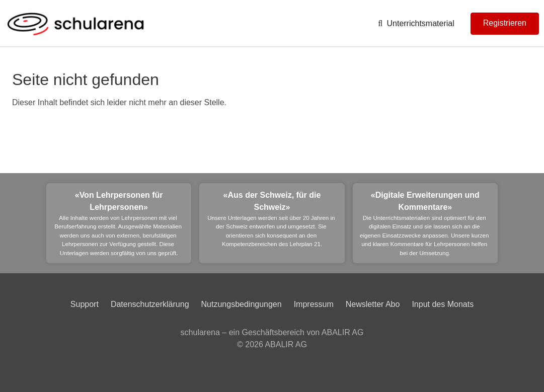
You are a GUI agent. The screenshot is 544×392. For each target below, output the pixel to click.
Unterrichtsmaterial (416, 23)
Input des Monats (443, 304)
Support (85, 304)
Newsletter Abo (373, 304)
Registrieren (505, 23)
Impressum (314, 304)
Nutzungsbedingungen (242, 304)
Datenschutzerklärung (150, 304)
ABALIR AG (286, 344)
